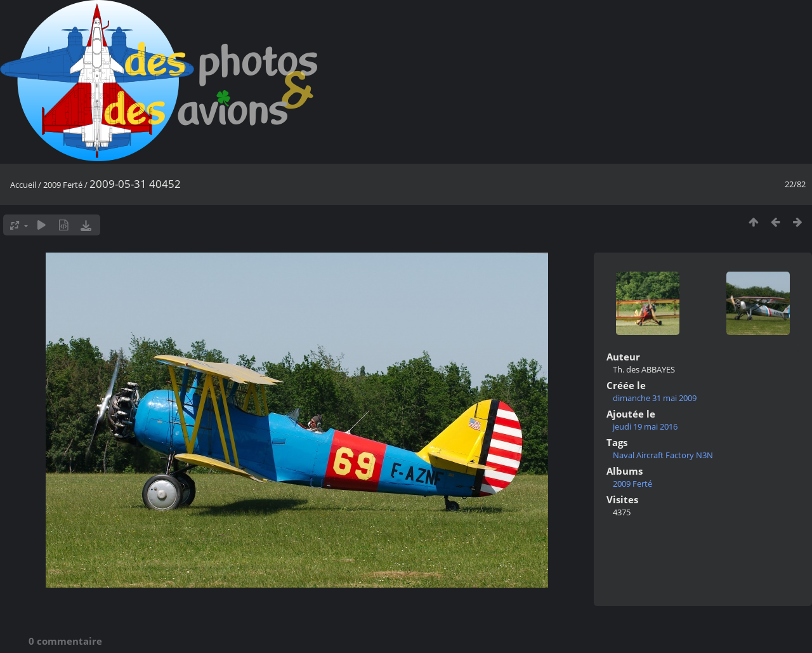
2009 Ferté (63, 185)
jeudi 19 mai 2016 (645, 426)
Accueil (23, 185)
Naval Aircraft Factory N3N (663, 455)
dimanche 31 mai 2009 (655, 398)
